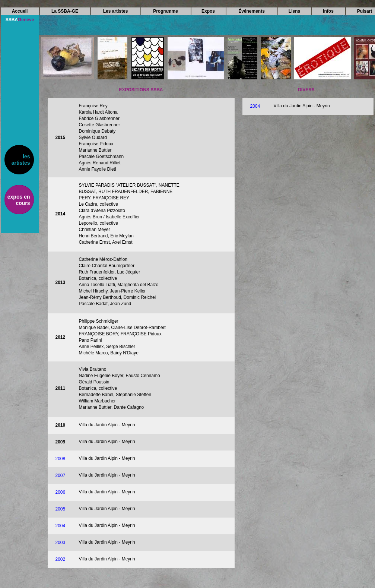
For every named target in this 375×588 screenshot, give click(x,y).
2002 (61, 559)
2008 (61, 459)
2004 (255, 106)
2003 (61, 543)
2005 (61, 509)
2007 (61, 475)
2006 (61, 492)
